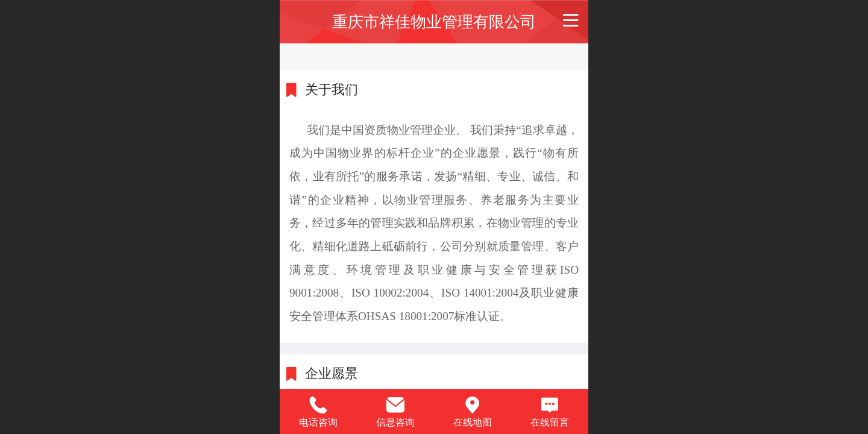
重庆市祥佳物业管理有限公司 (434, 22)
